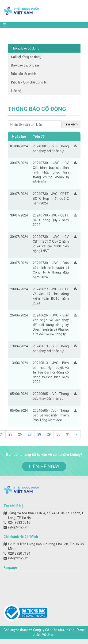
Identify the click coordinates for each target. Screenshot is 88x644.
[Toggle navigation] (5, 25)
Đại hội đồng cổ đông (26, 57)
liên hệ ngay (44, 466)
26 (20, 434)
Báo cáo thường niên (26, 65)
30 (58, 434)
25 (10, 434)
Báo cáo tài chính (24, 74)
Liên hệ (16, 91)
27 (30, 434)
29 (49, 434)
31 (68, 434)
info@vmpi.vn (18, 527)
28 (39, 434)
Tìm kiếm (71, 124)
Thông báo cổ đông (25, 48)
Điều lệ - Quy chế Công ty (29, 82)
